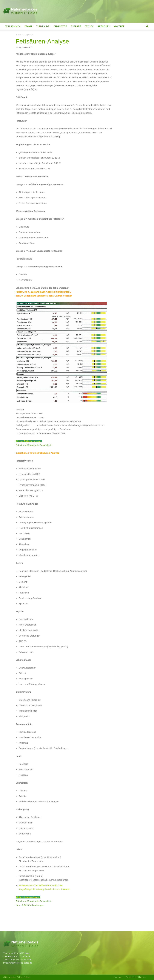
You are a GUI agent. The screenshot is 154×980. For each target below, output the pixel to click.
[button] (147, 26)
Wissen (89, 26)
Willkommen (13, 26)
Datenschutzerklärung (135, 977)
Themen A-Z (43, 26)
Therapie (76, 26)
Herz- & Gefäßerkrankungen (30, 905)
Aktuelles (104, 26)
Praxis (28, 26)
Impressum (118, 977)
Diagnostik (60, 26)
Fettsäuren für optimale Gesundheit (33, 445)
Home (18, 34)
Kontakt (119, 26)
